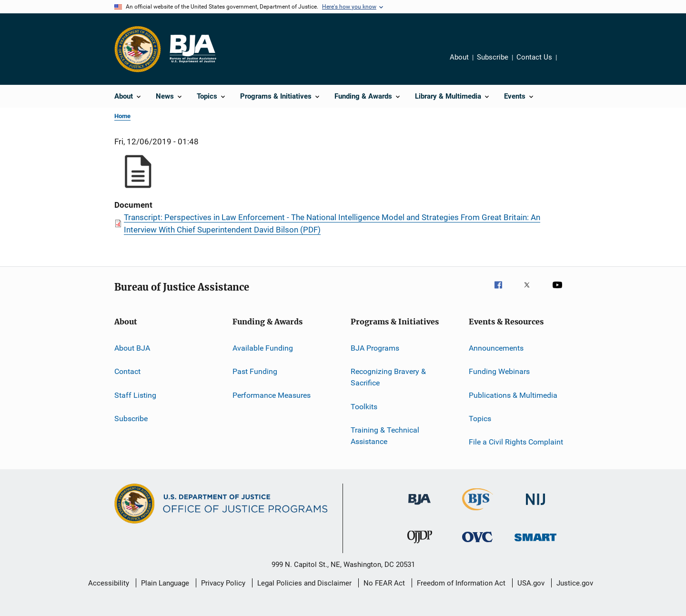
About (459, 57)
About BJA (132, 348)
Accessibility (109, 583)
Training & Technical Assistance (385, 436)
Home (122, 116)
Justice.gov (575, 583)
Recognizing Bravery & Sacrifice (388, 377)
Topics (480, 419)
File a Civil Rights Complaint (516, 442)
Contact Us (534, 57)
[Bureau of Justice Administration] (419, 506)
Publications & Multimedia (513, 395)
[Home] (192, 49)
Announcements (496, 348)
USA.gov (531, 583)
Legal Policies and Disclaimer (304, 583)
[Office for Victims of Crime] (477, 544)
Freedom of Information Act (461, 583)
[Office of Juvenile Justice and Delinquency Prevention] (420, 545)
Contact (127, 371)
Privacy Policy (223, 583)
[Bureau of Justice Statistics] (478, 512)
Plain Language (165, 583)
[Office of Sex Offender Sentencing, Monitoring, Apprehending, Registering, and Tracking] (535, 543)
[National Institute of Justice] (535, 507)
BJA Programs (375, 348)
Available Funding (263, 348)
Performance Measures (272, 395)
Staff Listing (135, 395)
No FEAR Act (384, 583)
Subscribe (493, 57)
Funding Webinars (499, 371)
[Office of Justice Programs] (138, 49)
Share (572, 64)
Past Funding (255, 371)
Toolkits (364, 406)
